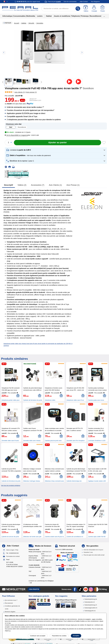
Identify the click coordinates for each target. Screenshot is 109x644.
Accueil (17, 23)
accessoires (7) (38, 185)
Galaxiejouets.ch (90, 602)
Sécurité (31, 23)
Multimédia (31, 16)
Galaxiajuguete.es (90, 611)
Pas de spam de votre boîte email (94, 555)
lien (10, 623)
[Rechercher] (78, 9)
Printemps (85, 16)
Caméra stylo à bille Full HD (97, 537)
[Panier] (103, 9)
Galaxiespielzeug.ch (91, 605)
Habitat (49, 16)
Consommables (19, 16)
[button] (17, 135)
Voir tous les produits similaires (11, 485)
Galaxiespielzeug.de (91, 599)
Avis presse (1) (73, 185)
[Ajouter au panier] (57, 143)
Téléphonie (76, 16)
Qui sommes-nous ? (11, 600)
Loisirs (40, 16)
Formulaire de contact (13, 556)
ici (10, 631)
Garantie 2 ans (88, 552)
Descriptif (9, 185)
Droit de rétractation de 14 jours (93, 550)
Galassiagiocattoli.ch (91, 608)
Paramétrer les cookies (59, 636)
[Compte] (94, 9)
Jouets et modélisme (62, 16)
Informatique (7, 16)
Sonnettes (40, 23)
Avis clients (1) (55, 185)
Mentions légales (10, 612)
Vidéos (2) (22, 185)
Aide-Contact (84, 2)
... (104, 16)
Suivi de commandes (70, 2)
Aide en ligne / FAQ (12, 550)
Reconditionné (95, 16)
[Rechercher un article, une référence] (61, 9)
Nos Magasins (95, 2)
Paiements (64, 550)
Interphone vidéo (50, 400)
